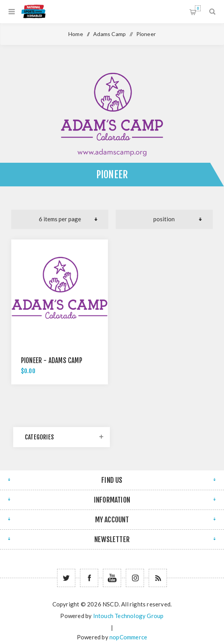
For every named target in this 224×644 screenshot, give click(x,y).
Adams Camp (109, 34)
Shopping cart (198, 8)
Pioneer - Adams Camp (52, 361)
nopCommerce (128, 637)
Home (76, 34)
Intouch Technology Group (128, 616)
